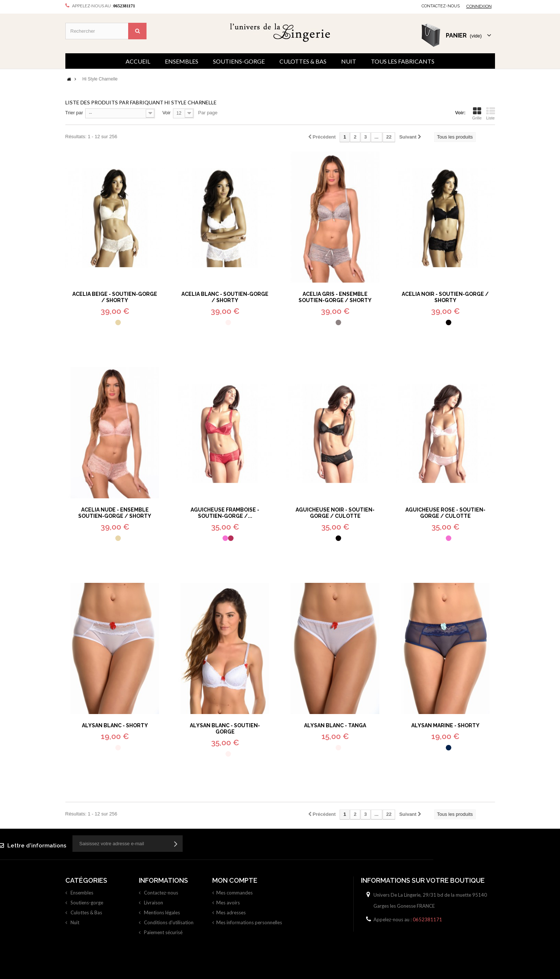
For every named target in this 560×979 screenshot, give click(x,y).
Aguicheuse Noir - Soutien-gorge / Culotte (335, 513)
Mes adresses (231, 912)
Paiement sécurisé (163, 932)
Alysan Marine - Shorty (445, 725)
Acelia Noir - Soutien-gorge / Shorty (445, 297)
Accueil (138, 61)
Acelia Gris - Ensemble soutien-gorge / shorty (335, 297)
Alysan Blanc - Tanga (335, 725)
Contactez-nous (441, 6)
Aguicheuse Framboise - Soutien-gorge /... (225, 513)
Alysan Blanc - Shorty (115, 725)
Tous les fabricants (403, 61)
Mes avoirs (228, 903)
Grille (477, 114)
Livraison (153, 903)
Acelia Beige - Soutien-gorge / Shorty (115, 297)
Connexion (479, 6)
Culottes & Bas (303, 61)
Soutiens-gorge (239, 61)
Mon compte (235, 880)
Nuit (349, 61)
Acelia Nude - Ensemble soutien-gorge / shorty (115, 513)
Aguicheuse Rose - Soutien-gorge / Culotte (445, 513)
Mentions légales (161, 912)
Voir (166, 113)
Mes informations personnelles (249, 922)
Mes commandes (234, 893)
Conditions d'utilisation (168, 922)
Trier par (74, 113)
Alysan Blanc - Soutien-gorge (225, 729)
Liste (491, 114)
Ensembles (182, 61)
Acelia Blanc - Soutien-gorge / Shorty (225, 297)
